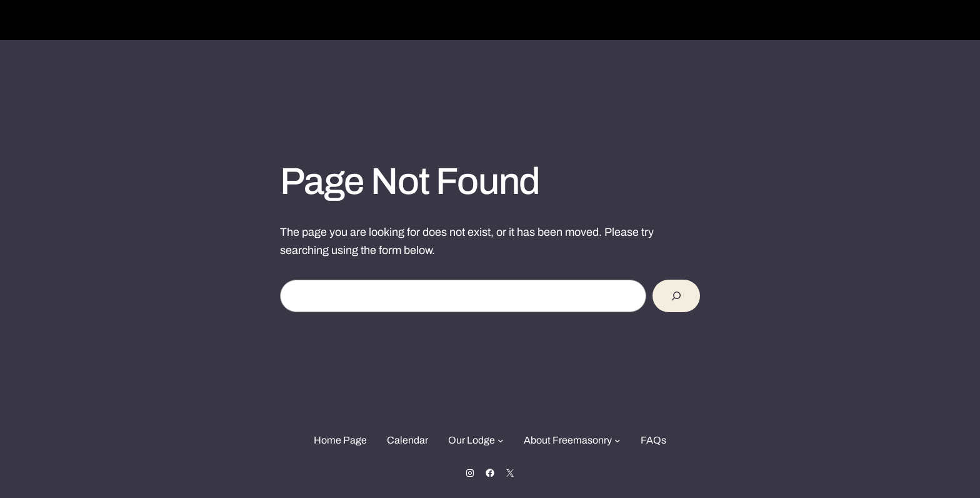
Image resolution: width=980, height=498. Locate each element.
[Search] (676, 296)
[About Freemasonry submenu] (617, 440)
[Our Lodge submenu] (501, 440)
